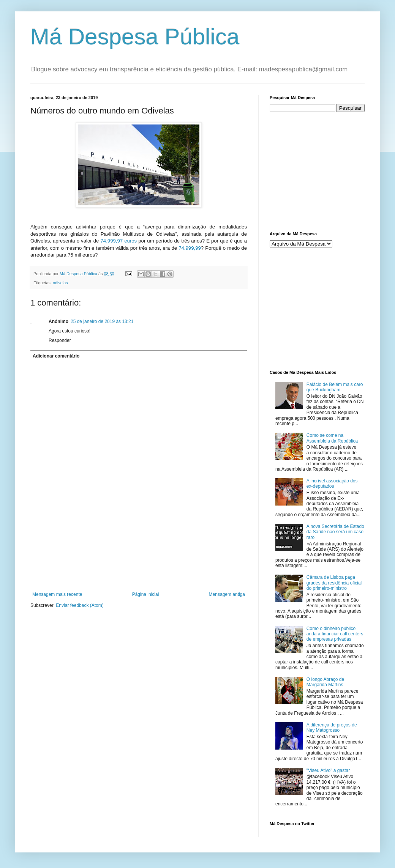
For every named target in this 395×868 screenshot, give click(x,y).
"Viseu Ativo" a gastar (328, 770)
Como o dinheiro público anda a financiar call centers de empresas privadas (335, 634)
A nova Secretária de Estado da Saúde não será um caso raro (335, 532)
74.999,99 (190, 248)
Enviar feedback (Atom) (80, 605)
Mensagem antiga (227, 594)
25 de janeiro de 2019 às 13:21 (102, 321)
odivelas (60, 283)
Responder (60, 340)
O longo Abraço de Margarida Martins (325, 682)
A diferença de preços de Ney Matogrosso (332, 728)
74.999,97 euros (118, 241)
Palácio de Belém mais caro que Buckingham (335, 387)
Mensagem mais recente (57, 594)
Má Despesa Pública (135, 37)
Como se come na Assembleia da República (332, 438)
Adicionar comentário (56, 356)
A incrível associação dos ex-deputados (332, 484)
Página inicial (146, 594)
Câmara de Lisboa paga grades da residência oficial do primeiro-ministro (334, 583)
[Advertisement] (139, 558)
